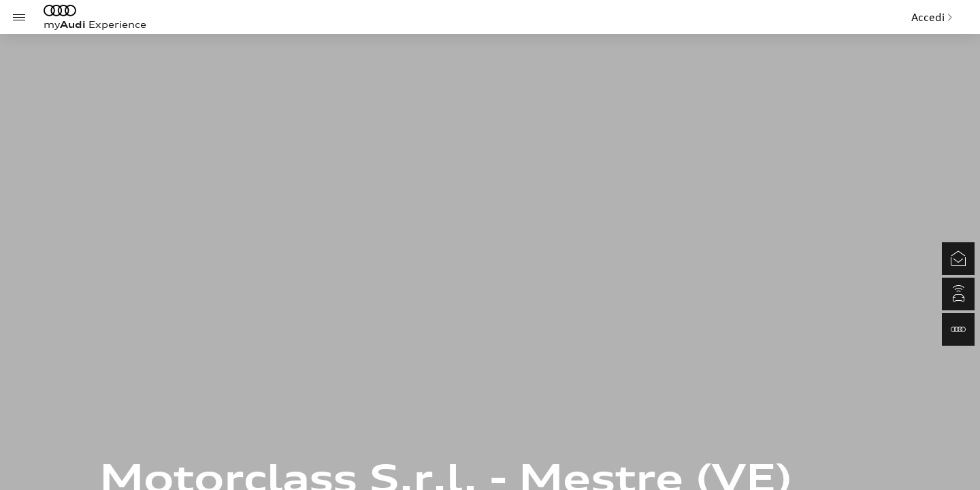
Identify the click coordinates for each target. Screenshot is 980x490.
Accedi (932, 17)
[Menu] (19, 17)
